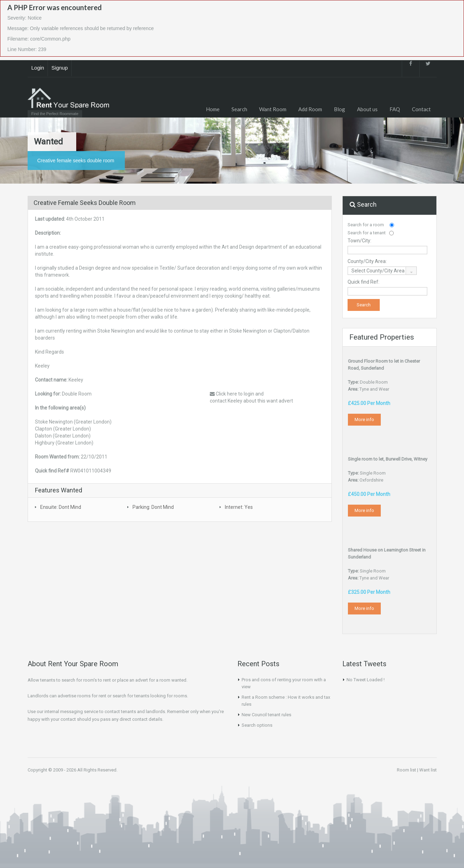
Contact (421, 109)
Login (38, 68)
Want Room (273, 109)
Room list (406, 770)
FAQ (395, 109)
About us (367, 109)
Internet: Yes (239, 507)
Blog (340, 109)
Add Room (310, 109)
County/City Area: (367, 261)
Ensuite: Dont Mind (61, 507)
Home (213, 109)
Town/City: (359, 241)
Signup (60, 68)
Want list (428, 770)
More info (364, 419)
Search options (257, 725)
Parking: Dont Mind (153, 507)
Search (239, 109)
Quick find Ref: (363, 282)
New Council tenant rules (266, 715)
